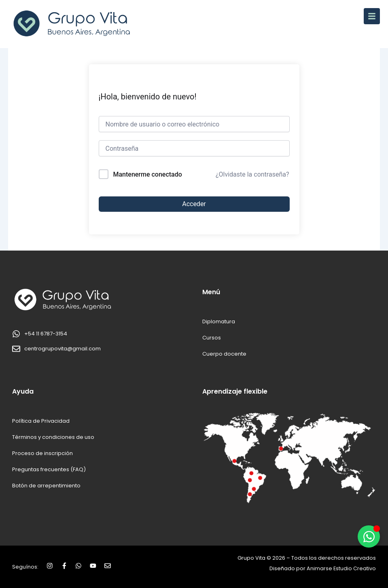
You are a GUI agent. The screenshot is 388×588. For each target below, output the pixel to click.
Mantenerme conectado (147, 174)
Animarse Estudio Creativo (341, 568)
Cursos (212, 338)
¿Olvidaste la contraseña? (252, 174)
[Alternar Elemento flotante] (369, 536)
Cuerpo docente (224, 354)
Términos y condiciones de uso (53, 437)
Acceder (194, 204)
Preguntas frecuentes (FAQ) (49, 469)
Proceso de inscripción (42, 453)
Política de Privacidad (41, 421)
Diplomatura (219, 321)
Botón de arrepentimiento (46, 486)
